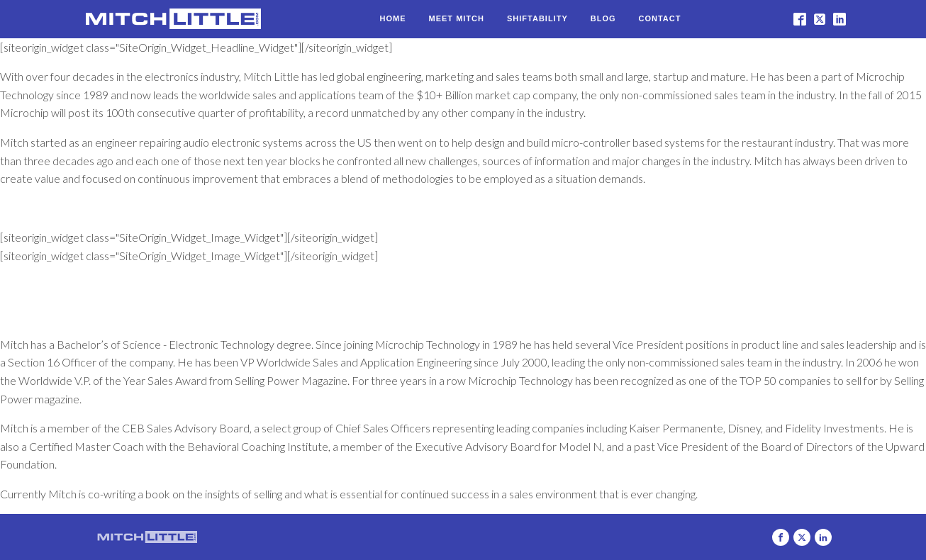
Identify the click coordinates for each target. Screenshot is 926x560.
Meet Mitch (457, 18)
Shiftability (537, 18)
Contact (660, 18)
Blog (603, 18)
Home (393, 18)
